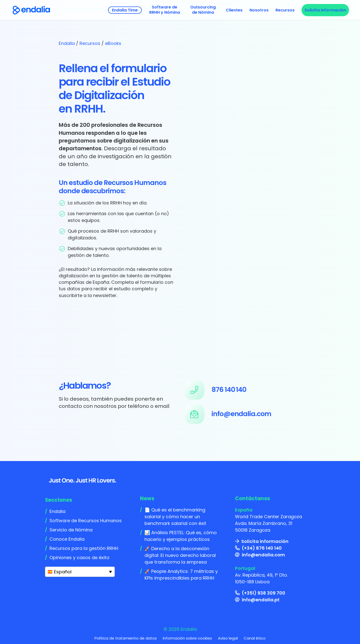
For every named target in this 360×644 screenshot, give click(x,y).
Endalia (67, 43)
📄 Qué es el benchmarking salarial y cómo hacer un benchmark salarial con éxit (175, 517)
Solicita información (265, 541)
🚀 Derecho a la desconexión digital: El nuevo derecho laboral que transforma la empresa (180, 555)
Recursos (90, 43)
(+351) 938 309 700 (263, 593)
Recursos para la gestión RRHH (84, 548)
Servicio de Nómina (71, 530)
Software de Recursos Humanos (86, 521)
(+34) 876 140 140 (262, 548)
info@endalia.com (263, 555)
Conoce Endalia (67, 539)
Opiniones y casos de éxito (79, 558)
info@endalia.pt (261, 600)
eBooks (113, 43)
